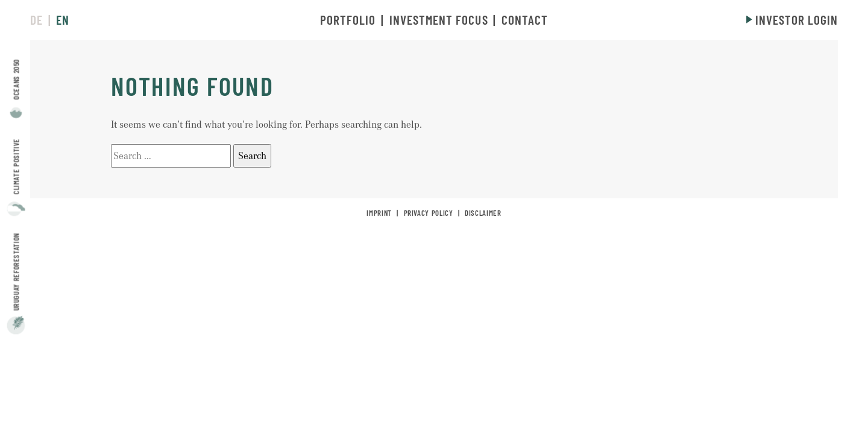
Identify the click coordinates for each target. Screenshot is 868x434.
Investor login (797, 20)
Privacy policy (429, 213)
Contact (525, 20)
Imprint (379, 213)
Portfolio (348, 20)
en (63, 20)
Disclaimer (483, 213)
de (36, 20)
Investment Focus (439, 20)
